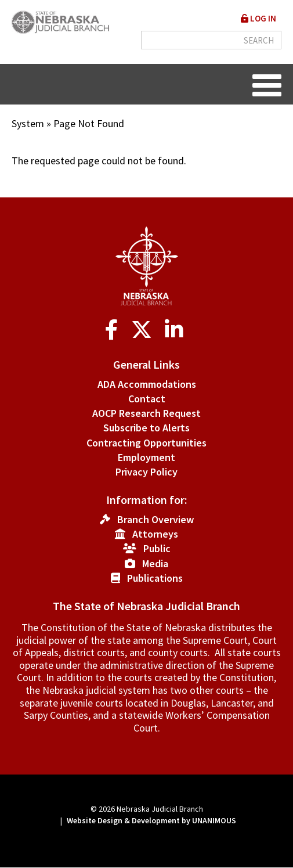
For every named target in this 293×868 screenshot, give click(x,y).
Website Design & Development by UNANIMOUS (151, 820)
